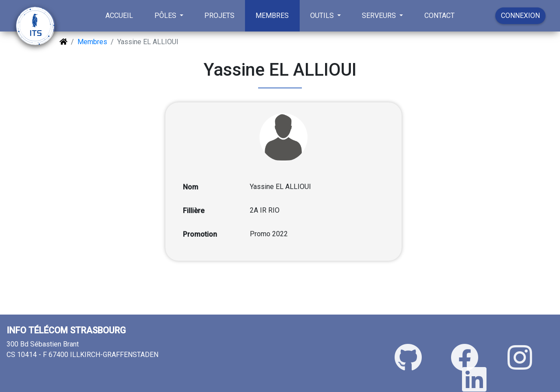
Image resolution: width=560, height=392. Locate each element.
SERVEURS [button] (380, 16)
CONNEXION (520, 16)
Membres (92, 42)
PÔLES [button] (166, 16)
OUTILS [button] (323, 16)
